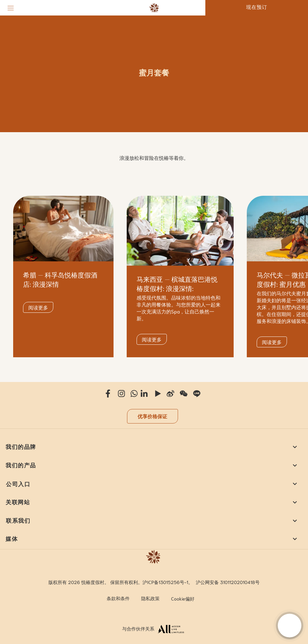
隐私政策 (150, 598)
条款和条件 (118, 598)
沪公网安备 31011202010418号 (228, 582)
